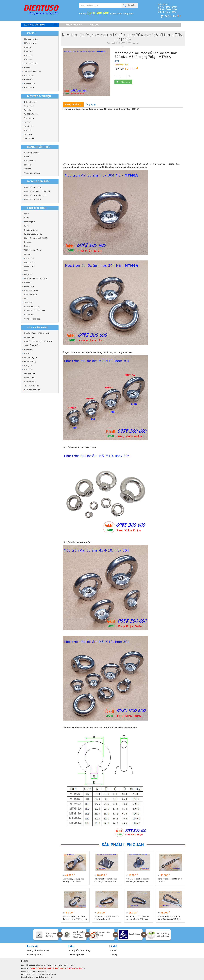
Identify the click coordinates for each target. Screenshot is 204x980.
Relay (27, 218)
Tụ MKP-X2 (29, 126)
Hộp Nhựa (29, 349)
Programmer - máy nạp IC (36, 278)
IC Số (26, 226)
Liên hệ (113, 955)
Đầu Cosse (29, 286)
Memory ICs (30, 222)
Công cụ (28, 366)
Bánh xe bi (29, 51)
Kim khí (121, 43)
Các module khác (32, 173)
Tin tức (113, 950)
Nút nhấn (28, 369)
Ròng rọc (28, 59)
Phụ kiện (28, 165)
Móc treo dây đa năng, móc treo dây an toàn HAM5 (74, 880)
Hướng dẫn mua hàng (38, 950)
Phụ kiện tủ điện (31, 39)
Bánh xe (28, 47)
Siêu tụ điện (29, 138)
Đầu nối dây (30, 378)
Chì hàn (28, 353)
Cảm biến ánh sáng (33, 187)
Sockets (28, 242)
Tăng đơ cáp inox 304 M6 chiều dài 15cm (170, 880)
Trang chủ (111, 43)
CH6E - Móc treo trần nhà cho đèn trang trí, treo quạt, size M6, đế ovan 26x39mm (138, 880)
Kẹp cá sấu (29, 315)
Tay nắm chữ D (31, 63)
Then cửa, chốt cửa (33, 71)
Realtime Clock (31, 230)
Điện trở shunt (30, 102)
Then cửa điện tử (31, 386)
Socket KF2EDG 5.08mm (35, 311)
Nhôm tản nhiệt (31, 290)
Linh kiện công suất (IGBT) (36, 238)
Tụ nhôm (28, 110)
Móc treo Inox (30, 43)
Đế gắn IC (29, 274)
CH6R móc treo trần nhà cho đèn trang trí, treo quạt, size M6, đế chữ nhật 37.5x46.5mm (106, 880)
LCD (26, 299)
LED (26, 270)
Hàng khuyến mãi (74, 25)
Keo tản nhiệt (30, 382)
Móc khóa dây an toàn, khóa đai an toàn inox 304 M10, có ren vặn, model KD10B (170, 918)
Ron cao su (29, 87)
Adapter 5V (29, 337)
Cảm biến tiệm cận (32, 199)
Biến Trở (28, 130)
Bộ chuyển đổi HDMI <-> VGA (37, 333)
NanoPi (27, 157)
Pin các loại (29, 266)
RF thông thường (32, 153)
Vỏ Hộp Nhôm (30, 295)
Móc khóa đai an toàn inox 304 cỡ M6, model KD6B (107, 918)
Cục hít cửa (29, 75)
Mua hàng (123, 82)
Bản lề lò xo (29, 84)
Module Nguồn (31, 357)
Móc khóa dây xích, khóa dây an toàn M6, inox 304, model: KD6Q (138, 918)
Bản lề (27, 67)
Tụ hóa (27, 122)
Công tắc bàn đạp (32, 319)
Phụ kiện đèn (30, 374)
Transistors (29, 118)
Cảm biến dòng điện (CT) (35, 195)
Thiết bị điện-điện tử (33, 250)
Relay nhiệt (29, 258)
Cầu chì (28, 282)
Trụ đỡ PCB (29, 303)
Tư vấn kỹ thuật (35, 955)
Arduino (28, 169)
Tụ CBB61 (28, 134)
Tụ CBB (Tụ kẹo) (31, 114)
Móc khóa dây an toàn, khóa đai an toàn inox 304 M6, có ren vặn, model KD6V (74, 918)
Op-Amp (28, 254)
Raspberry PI (30, 161)
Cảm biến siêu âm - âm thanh (37, 191)
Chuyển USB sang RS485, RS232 (38, 341)
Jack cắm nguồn (32, 345)
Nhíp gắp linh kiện (32, 390)
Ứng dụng (91, 104)
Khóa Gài (28, 55)
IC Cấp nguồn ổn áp (33, 234)
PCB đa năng (30, 361)
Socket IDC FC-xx (32, 307)
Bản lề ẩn (28, 79)
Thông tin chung (73, 104)
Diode (27, 246)
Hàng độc (94, 25)
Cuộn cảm (29, 106)
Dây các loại (30, 262)
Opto (26, 214)
